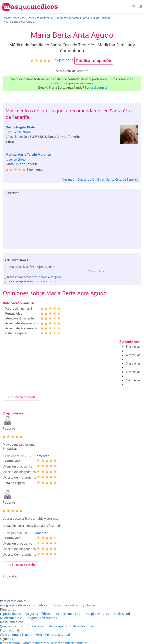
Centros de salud (118, 614)
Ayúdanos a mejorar (48, 277)
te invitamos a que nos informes (92, 81)
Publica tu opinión (94, 61)
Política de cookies (82, 626)
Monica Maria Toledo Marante (28, 155)
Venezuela (52, 635)
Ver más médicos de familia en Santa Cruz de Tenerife (100, 179)
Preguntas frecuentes (42, 618)
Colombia (14, 635)
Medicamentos (10, 618)
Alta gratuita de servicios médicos (24, 605)
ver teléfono (22, 132)
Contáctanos (36, 626)
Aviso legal (57, 626)
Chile (3, 635)
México (39, 635)
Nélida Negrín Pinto (20, 127)
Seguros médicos (38, 614)
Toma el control (96, 87)
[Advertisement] (72, 221)
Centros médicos (68, 614)
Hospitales (93, 614)
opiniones (64, 60)
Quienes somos (11, 626)
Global (65, 635)
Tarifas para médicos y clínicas (74, 605)
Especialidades (10, 614)
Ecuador (28, 635)
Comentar (42, 456)
